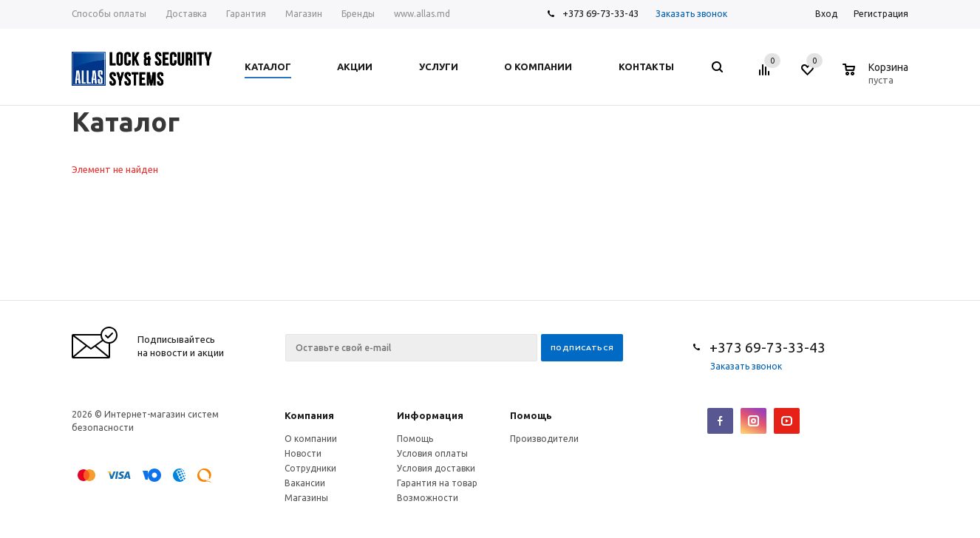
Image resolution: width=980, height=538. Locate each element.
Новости (303, 453)
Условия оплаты (432, 453)
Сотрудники (310, 468)
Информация (430, 415)
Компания (309, 415)
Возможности (428, 498)
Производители (544, 439)
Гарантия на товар (437, 483)
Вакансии (305, 483)
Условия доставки (436, 468)
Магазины (306, 498)
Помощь (531, 415)
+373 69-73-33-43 (600, 13)
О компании (311, 439)
